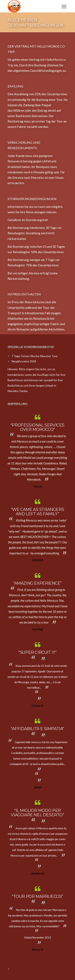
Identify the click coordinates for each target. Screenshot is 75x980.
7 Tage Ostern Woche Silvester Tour (35, 356)
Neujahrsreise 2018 (24, 361)
